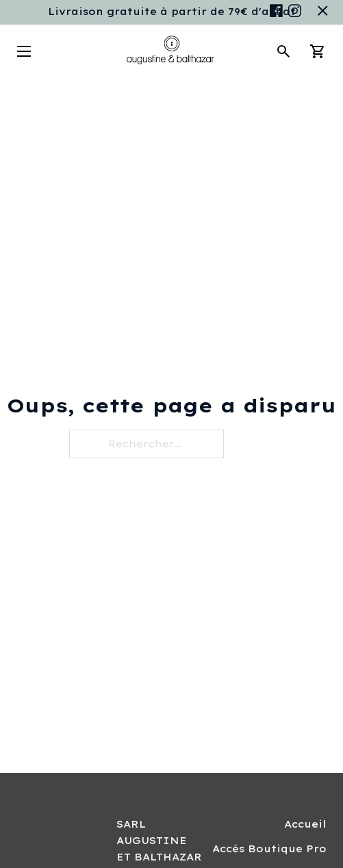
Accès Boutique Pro (269, 849)
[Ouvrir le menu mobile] (24, 51)
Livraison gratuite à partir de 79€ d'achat (172, 12)
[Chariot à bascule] (318, 51)
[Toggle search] (283, 51)
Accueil (305, 824)
